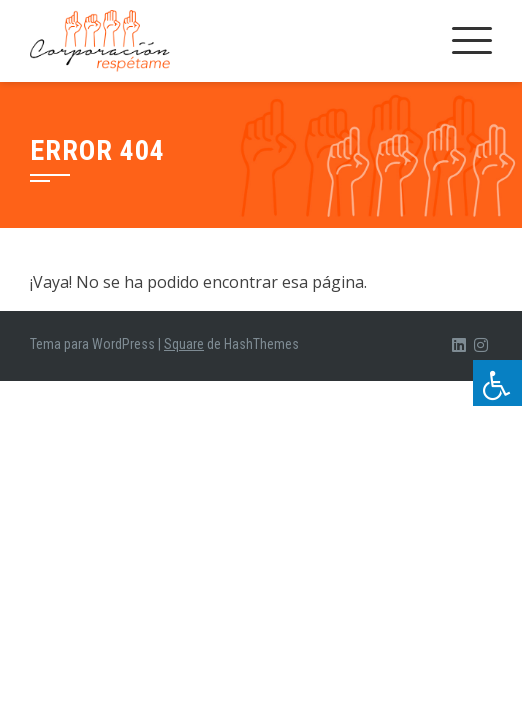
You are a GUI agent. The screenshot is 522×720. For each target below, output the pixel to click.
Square (184, 344)
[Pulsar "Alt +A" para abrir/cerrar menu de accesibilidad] (497, 383)
